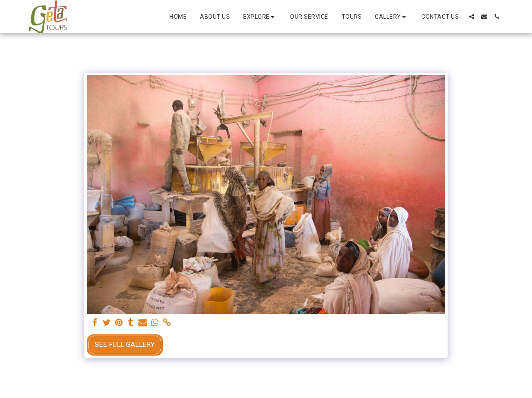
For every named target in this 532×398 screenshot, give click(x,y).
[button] (260, 17)
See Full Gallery (125, 345)
